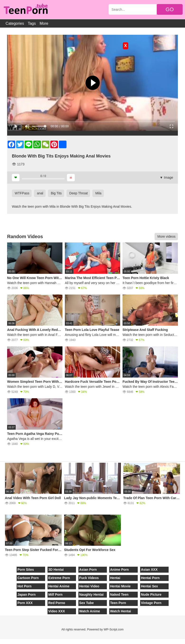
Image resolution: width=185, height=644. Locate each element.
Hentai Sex (150, 586)
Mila (98, 193)
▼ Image (166, 177)
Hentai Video (89, 586)
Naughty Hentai (92, 595)
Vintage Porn (151, 603)
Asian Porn (88, 570)
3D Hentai (56, 570)
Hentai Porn (150, 578)
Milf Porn (56, 595)
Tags (32, 23)
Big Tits (56, 193)
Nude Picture (151, 595)
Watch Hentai (121, 611)
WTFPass (22, 193)
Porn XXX (25, 603)
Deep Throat (79, 193)
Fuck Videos (89, 578)
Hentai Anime (59, 586)
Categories (15, 23)
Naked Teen (119, 595)
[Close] (0, 641)
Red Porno (57, 603)
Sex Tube (87, 603)
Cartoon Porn (28, 578)
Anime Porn (120, 570)
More (44, 23)
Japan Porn (27, 595)
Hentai (115, 578)
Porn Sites (26, 570)
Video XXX (57, 611)
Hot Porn (25, 586)
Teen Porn (118, 603)
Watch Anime (90, 611)
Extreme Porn (59, 578)
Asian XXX (149, 570)
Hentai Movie (120, 586)
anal (40, 193)
